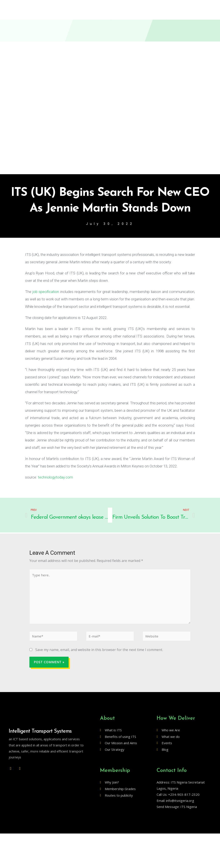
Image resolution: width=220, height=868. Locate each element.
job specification (46, 292)
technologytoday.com (55, 478)
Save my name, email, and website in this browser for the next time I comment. (99, 654)
